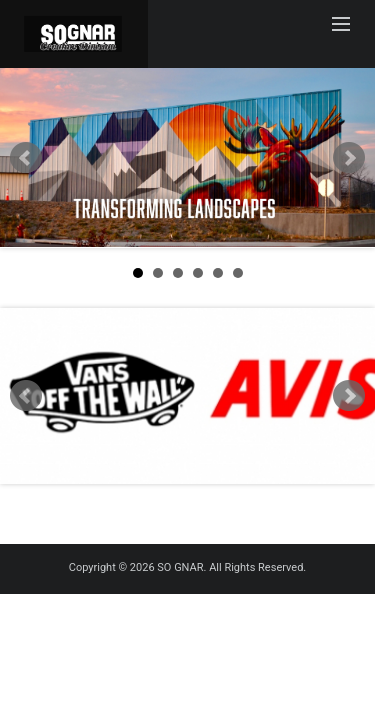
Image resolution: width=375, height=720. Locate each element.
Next (349, 158)
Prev (26, 158)
